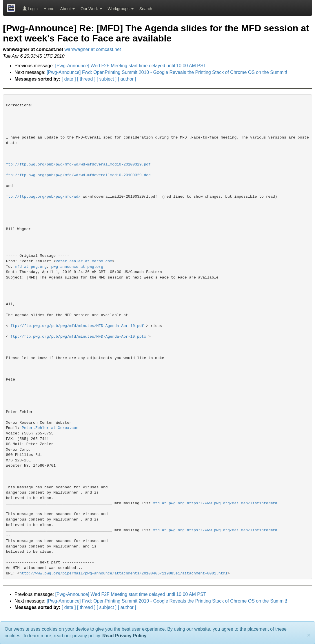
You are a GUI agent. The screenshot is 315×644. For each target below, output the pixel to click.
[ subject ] (107, 79)
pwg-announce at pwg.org (77, 267)
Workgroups (121, 9)
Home (49, 9)
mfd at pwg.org (31, 267)
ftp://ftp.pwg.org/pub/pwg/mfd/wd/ (43, 197)
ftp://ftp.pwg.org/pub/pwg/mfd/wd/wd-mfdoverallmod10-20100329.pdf (78, 164)
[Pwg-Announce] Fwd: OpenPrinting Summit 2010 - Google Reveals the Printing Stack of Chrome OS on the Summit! (167, 72)
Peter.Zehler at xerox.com (84, 261)
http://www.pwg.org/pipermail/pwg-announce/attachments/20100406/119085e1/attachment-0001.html (123, 573)
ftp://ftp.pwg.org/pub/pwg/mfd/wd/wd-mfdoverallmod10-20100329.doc (78, 175)
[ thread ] (86, 79)
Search (146, 9)
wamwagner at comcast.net (93, 49)
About (68, 9)
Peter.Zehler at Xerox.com (50, 428)
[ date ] (69, 79)
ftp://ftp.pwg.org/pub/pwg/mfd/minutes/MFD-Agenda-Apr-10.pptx (78, 337)
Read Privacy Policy (124, 636)
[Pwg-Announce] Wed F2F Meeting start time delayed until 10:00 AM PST (131, 66)
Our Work (91, 9)
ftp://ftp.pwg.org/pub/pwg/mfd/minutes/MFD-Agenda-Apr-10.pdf (77, 326)
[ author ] (127, 79)
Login (30, 9)
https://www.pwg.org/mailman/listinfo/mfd (232, 503)
